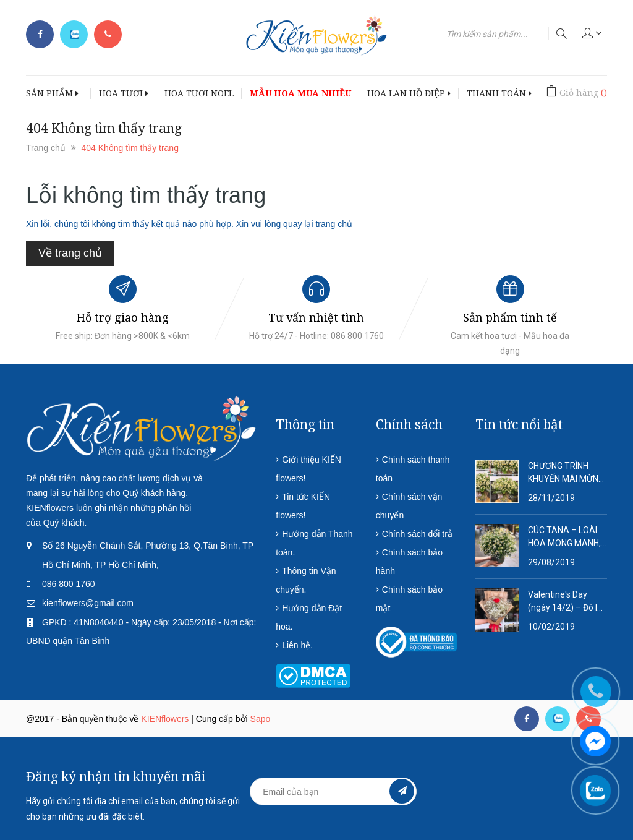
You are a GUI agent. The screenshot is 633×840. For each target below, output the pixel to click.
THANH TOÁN (499, 93)
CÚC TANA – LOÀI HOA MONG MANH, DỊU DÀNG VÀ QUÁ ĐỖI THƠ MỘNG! (564, 538)
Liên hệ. (297, 645)
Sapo (261, 719)
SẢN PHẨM (52, 93)
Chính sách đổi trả (417, 534)
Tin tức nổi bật (519, 424)
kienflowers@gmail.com (88, 603)
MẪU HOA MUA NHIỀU (300, 93)
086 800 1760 (69, 584)
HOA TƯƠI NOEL (199, 93)
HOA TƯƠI (124, 93)
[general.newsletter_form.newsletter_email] (333, 791)
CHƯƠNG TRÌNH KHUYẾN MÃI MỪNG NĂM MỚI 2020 (566, 473)
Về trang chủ (70, 253)
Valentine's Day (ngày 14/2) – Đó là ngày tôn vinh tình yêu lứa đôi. (565, 602)
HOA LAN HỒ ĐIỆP (409, 93)
